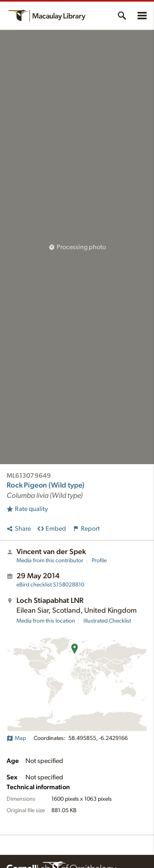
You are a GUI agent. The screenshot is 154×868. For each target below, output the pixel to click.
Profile (99, 561)
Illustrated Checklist (107, 621)
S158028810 (50, 585)
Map (16, 738)
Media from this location (46, 621)
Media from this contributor (50, 561)
